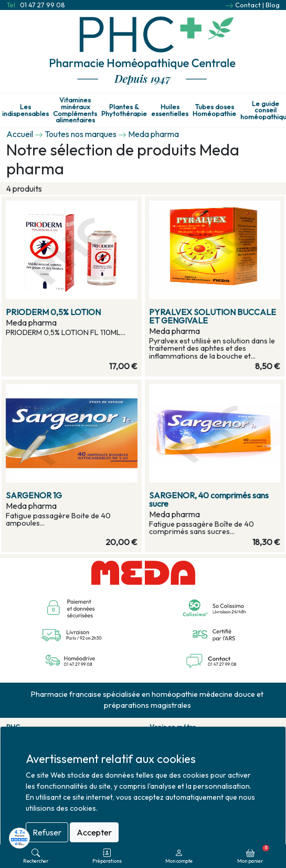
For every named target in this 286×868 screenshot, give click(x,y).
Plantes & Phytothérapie (124, 110)
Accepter (94, 832)
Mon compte (179, 856)
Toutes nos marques (81, 134)
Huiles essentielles (170, 110)
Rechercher (36, 856)
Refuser (47, 832)
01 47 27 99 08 (43, 5)
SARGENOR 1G (34, 495)
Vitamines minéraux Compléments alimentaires (75, 110)
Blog (273, 5)
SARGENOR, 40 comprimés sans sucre (209, 499)
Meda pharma (153, 134)
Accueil (20, 134)
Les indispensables (25, 110)
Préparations (107, 856)
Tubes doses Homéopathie (214, 110)
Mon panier (253, 854)
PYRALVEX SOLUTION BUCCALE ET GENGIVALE (213, 316)
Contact (248, 5)
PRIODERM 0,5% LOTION (53, 312)
